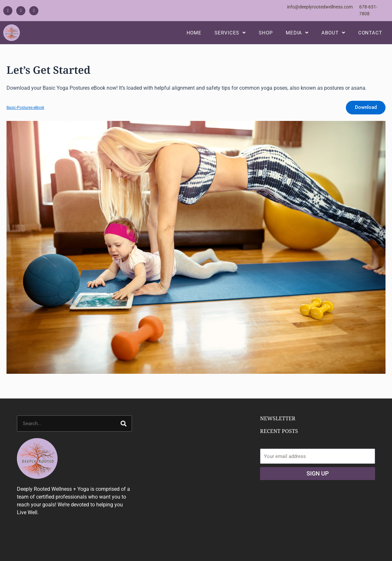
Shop (266, 35)
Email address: (277, 450)
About (333, 35)
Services (230, 35)
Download (364, 112)
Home (194, 35)
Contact (370, 35)
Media (297, 35)
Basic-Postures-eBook (27, 112)
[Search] (124, 429)
